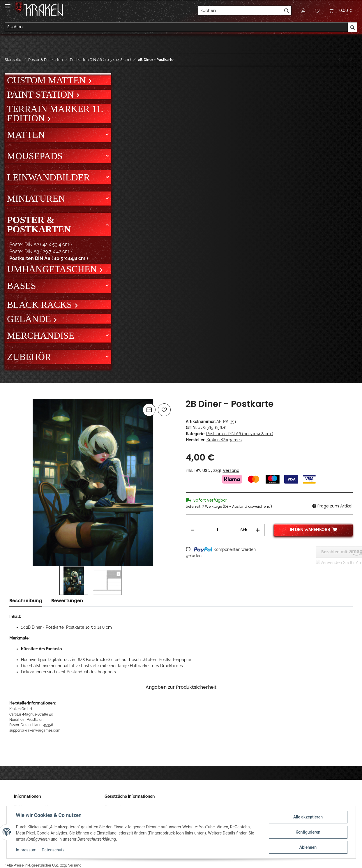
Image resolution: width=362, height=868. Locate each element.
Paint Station (42, 94)
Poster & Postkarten (39, 224)
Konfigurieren (308, 832)
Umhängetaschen (53, 269)
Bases (22, 286)
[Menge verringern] (193, 530)
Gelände (30, 319)
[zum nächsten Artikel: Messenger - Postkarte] (351, 60)
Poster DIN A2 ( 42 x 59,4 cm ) (40, 244)
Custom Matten (48, 80)
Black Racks (41, 305)
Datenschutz (53, 850)
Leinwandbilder (48, 177)
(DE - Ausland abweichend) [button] (247, 506)
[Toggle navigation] (8, 4)
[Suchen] (240, 10)
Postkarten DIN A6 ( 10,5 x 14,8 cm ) (240, 434)
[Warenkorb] (341, 10)
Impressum (26, 850)
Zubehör (29, 357)
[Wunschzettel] (317, 10)
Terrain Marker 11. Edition (55, 113)
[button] (303, 10)
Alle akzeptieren (308, 817)
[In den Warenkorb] (14, 396)
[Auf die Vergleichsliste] (149, 410)
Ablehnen (308, 847)
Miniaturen (36, 198)
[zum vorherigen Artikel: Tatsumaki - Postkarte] (339, 60)
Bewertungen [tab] (67, 601)
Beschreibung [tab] (26, 601)
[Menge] (218, 530)
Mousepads (35, 156)
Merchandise (41, 335)
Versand (231, 470)
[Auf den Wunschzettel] (164, 410)
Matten (26, 135)
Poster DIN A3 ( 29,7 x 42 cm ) (40, 251)
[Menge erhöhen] (258, 530)
